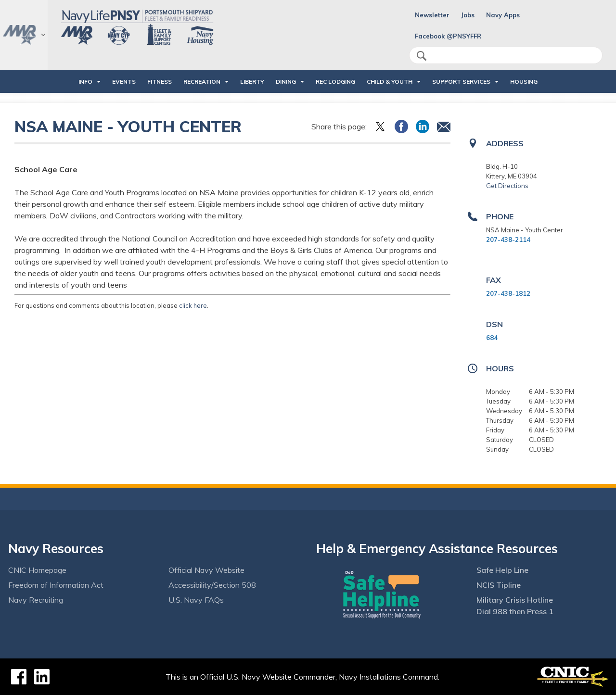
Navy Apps (503, 15)
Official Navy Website (206, 570)
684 (492, 338)
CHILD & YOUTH (390, 82)
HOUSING (524, 82)
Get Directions (507, 186)
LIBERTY (252, 82)
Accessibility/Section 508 (212, 585)
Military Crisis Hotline (515, 600)
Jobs (468, 15)
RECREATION (202, 82)
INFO (85, 82)
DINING (286, 82)
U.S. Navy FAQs (196, 600)
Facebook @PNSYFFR (448, 36)
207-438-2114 (508, 240)
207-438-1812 (508, 293)
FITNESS (160, 82)
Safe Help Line (502, 570)
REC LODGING (335, 82)
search (422, 56)
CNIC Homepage (37, 570)
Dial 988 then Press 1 (515, 611)
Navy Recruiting (36, 600)
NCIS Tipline (499, 585)
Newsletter (432, 15)
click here (193, 305)
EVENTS (124, 82)
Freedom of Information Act (56, 585)
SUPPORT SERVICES (461, 82)
